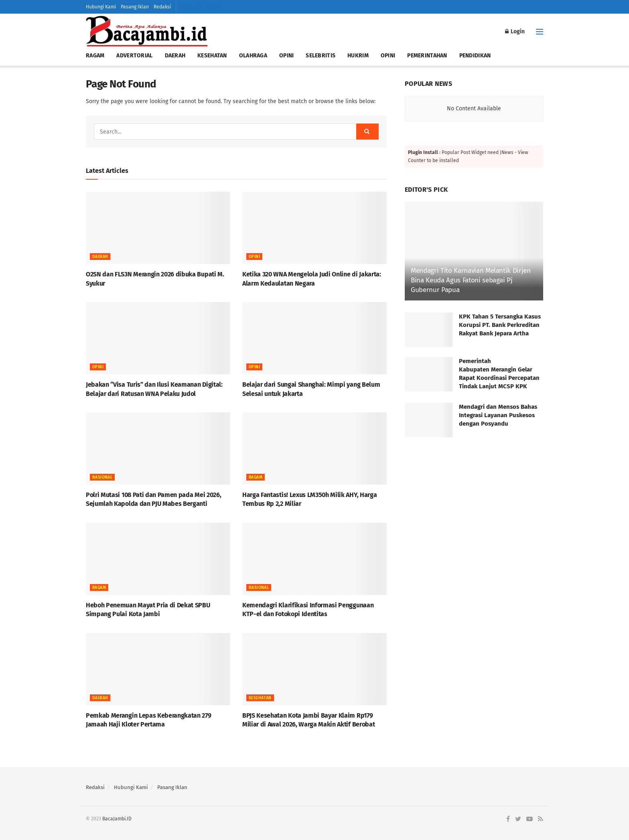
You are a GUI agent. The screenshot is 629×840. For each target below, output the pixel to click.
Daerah (100, 257)
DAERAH (175, 56)
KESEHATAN (212, 56)
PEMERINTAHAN (427, 56)
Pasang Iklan (135, 7)
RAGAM (95, 56)
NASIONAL (102, 477)
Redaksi (162, 7)
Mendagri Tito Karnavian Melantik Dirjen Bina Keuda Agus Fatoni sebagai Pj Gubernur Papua (471, 280)
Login (515, 31)
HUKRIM (358, 56)
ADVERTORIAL (134, 56)
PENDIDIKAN (475, 56)
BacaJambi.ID (117, 819)
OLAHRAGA (253, 56)
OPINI (286, 56)
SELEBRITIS (321, 56)
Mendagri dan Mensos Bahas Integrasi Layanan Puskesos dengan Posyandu (498, 415)
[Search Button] (367, 132)
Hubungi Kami (101, 7)
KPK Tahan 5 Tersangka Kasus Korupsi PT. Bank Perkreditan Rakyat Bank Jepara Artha (500, 325)
